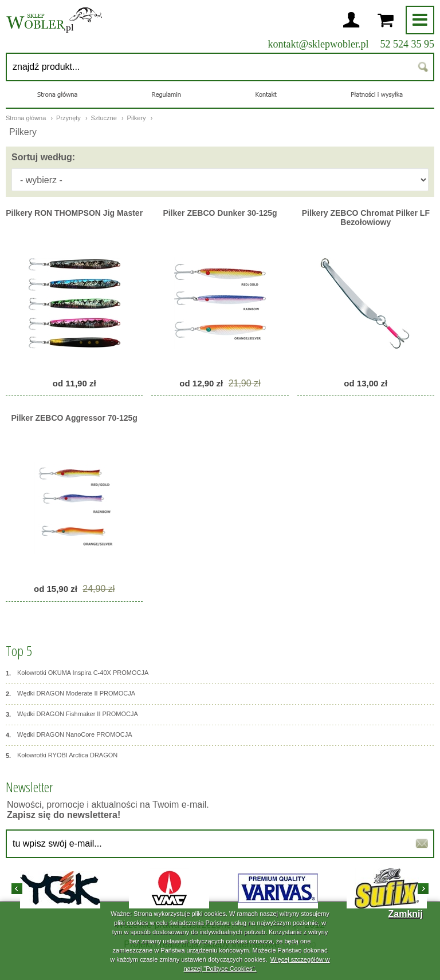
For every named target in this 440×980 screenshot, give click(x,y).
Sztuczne (105, 118)
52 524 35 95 (408, 44)
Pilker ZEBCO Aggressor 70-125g (74, 418)
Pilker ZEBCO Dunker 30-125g (220, 213)
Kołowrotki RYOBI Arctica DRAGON (62, 756)
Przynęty (69, 118)
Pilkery (137, 118)
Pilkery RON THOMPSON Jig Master (74, 213)
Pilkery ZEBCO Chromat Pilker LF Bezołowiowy (366, 218)
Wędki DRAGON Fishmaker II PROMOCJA (72, 714)
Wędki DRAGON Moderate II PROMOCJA (70, 694)
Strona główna (26, 118)
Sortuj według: (43, 157)
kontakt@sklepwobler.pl (318, 44)
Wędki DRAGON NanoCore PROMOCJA (69, 735)
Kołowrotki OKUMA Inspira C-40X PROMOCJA (77, 673)
